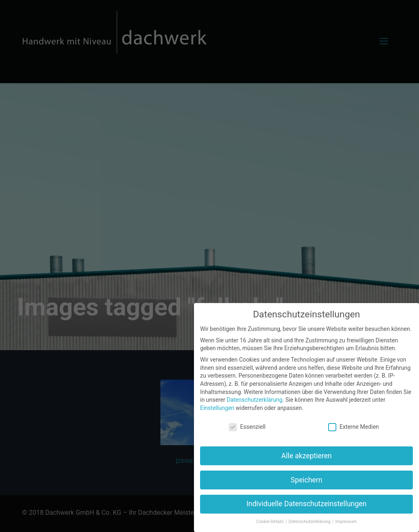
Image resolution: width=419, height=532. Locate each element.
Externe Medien (354, 427)
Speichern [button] (306, 480)
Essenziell (247, 427)
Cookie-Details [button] (270, 522)
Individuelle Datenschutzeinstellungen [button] (306, 504)
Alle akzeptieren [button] (306, 456)
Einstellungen (217, 408)
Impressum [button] (346, 522)
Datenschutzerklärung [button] (310, 522)
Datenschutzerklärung (255, 400)
